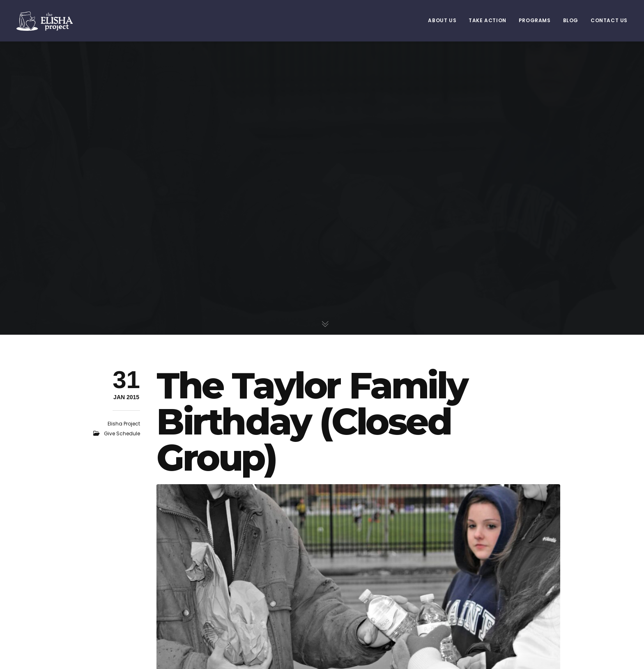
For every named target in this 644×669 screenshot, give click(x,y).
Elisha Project (124, 424)
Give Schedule (122, 433)
